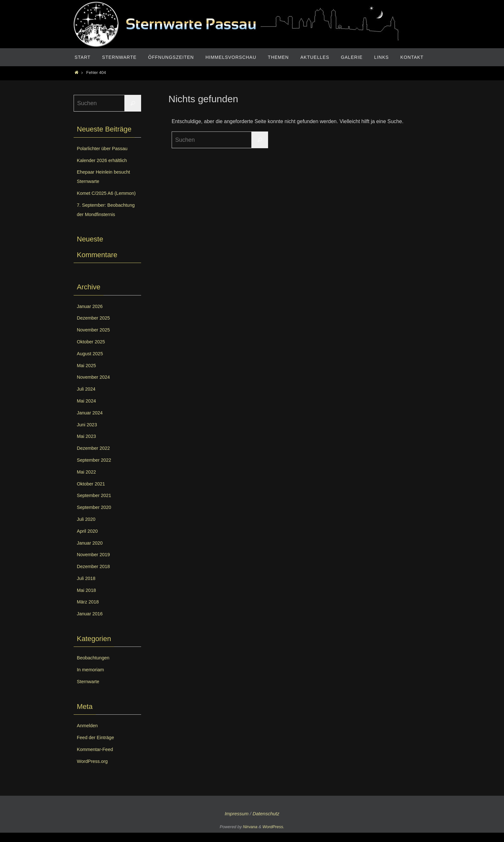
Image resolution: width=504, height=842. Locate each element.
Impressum (237, 823)
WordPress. (274, 836)
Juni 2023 (88, 434)
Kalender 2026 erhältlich (105, 160)
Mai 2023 (87, 445)
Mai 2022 (87, 481)
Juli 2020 (87, 528)
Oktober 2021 (92, 493)
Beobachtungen (95, 667)
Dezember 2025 (95, 327)
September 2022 (96, 469)
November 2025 (95, 339)
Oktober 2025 (92, 351)
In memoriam (92, 679)
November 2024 (95, 386)
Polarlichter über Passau (105, 148)
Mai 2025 (87, 374)
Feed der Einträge (97, 747)
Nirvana (250, 836)
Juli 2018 (87, 588)
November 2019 (95, 564)
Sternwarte (89, 691)
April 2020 (88, 540)
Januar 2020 (91, 552)
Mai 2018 (87, 599)
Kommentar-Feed (97, 759)
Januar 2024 (91, 422)
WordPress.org (94, 770)
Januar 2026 (91, 315)
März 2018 (89, 611)
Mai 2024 (87, 410)
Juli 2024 (87, 398)
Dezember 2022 (95, 457)
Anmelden (88, 735)
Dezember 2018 (95, 576)
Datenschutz (266, 823)
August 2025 (91, 363)
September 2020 (96, 516)
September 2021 (96, 505)
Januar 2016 (91, 623)
